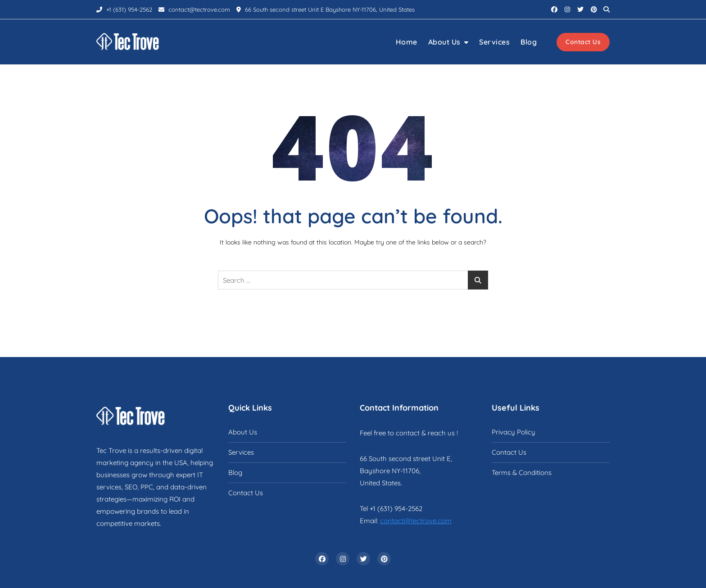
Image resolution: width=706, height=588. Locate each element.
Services (494, 42)
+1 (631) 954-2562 (124, 9)
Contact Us (583, 42)
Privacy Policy (514, 432)
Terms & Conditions (522, 473)
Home (407, 42)
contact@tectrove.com (194, 9)
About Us (444, 42)
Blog (529, 42)
